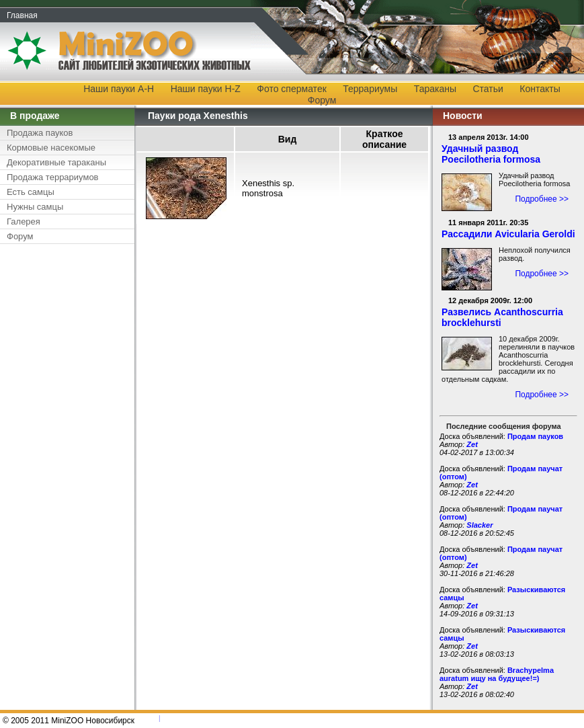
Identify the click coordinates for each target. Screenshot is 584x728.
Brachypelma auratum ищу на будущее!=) (497, 674)
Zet (472, 444)
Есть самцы (31, 192)
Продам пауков (535, 436)
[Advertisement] (64, 452)
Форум (322, 100)
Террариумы (370, 89)
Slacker (479, 525)
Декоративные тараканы (56, 162)
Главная (22, 15)
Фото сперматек (291, 89)
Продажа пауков (40, 133)
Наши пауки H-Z (206, 89)
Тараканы (435, 89)
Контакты (540, 89)
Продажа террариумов (53, 177)
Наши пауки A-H (119, 89)
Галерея (24, 221)
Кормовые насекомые (51, 148)
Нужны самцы (35, 207)
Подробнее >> (542, 199)
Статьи (488, 89)
